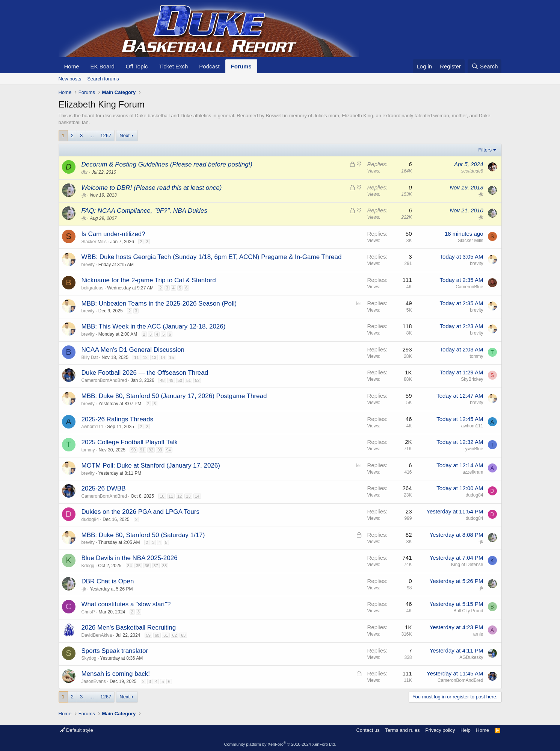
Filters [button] (485, 150)
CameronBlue (469, 287)
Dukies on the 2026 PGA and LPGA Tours (140, 512)
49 (171, 380)
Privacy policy (440, 730)
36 (147, 566)
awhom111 (93, 427)
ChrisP (88, 612)
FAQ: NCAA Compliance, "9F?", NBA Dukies (144, 211)
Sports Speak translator (115, 651)
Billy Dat (90, 357)
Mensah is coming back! (116, 674)
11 (136, 357)
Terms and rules (402, 730)
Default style (77, 730)
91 (142, 450)
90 (133, 450)
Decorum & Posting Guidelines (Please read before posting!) (167, 164)
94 (169, 450)
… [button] (91, 136)
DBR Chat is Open (108, 581)
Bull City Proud (468, 611)
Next (125, 136)
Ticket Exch (173, 66)
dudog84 (475, 495)
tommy (477, 356)
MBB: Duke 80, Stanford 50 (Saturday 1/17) (143, 535)
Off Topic (137, 66)
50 (180, 380)
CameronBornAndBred (104, 380)
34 (130, 566)
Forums (241, 66)
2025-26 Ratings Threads (118, 419)
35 (138, 566)
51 (189, 380)
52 (197, 380)
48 (162, 380)
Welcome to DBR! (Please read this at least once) (152, 188)
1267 (106, 136)
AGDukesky (471, 657)
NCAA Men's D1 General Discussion (133, 350)
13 (154, 357)
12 (145, 357)
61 (166, 635)
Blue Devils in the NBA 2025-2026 (130, 558)
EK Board (103, 66)
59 (148, 635)
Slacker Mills (94, 242)
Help (466, 730)
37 (156, 566)
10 (162, 496)
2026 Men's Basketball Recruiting (129, 628)
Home (72, 66)
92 (151, 450)
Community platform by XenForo (280, 744)
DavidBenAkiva (97, 635)
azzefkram (473, 472)
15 (172, 357)
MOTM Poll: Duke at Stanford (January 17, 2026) (151, 466)
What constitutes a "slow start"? (126, 604)
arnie (478, 634)
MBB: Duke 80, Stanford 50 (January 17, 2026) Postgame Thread (174, 396)
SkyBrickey (472, 379)
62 (175, 635)
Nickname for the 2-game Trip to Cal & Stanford (149, 280)
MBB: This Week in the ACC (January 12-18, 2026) (154, 326)
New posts (70, 79)
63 (183, 635)
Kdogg (88, 566)
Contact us (368, 730)
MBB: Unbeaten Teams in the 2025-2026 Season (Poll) (159, 304)
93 (160, 450)
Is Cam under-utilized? (113, 234)
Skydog (89, 658)
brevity (88, 265)
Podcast (209, 66)
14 (163, 357)
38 (165, 566)
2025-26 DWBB (104, 488)
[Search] (485, 66)
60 (157, 635)
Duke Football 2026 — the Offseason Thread (145, 373)
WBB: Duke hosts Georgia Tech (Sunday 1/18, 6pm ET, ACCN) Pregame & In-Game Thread (212, 257)
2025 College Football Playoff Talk (130, 442)
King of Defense (467, 565)
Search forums (103, 79)
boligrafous (93, 288)
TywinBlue (473, 449)
